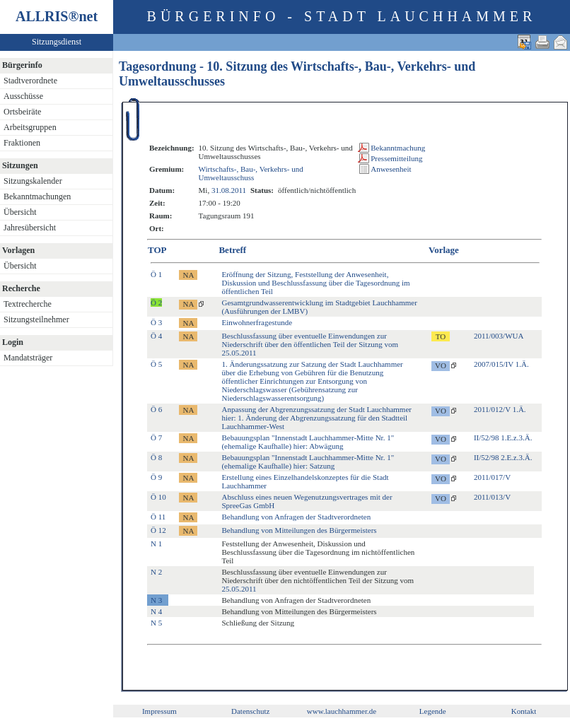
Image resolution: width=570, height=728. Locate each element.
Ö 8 (156, 457)
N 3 (156, 600)
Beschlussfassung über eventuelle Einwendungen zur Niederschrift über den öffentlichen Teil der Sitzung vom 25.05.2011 (310, 344)
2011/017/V (492, 477)
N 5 (156, 623)
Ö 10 (158, 497)
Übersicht (20, 212)
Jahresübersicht (30, 228)
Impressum (159, 711)
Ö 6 (156, 409)
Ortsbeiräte (22, 112)
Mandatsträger (28, 358)
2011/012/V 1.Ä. (500, 409)
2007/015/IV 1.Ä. (501, 364)
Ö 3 (156, 322)
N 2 (156, 572)
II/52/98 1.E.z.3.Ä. (503, 438)
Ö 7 (156, 438)
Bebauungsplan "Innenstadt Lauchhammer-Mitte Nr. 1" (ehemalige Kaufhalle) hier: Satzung (308, 462)
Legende (433, 711)
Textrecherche (28, 304)
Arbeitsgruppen (30, 127)
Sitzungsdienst (57, 42)
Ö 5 (156, 364)
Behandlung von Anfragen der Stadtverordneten (296, 517)
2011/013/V (492, 497)
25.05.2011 (239, 589)
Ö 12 (158, 530)
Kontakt (524, 711)
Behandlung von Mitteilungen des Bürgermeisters (299, 530)
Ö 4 (156, 336)
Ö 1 (156, 274)
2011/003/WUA (499, 336)
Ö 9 (156, 477)
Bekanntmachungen (37, 196)
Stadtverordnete (30, 81)
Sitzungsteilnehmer (36, 319)
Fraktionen (22, 143)
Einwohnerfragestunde (257, 322)
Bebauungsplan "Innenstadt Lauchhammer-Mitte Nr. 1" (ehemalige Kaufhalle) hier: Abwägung (308, 442)
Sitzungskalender (33, 181)
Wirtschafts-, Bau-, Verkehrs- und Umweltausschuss (251, 173)
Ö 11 (158, 517)
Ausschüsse (23, 96)
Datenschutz (250, 711)
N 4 (156, 611)
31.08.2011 (229, 190)
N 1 (156, 544)
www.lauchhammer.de (342, 711)
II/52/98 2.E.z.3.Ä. (503, 457)
